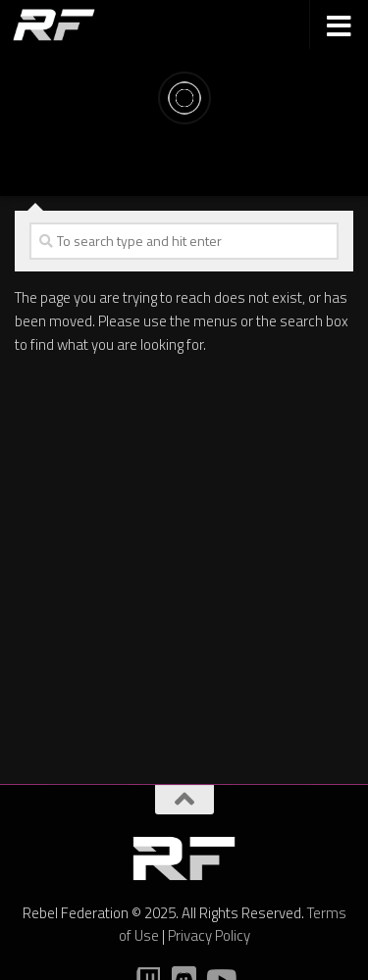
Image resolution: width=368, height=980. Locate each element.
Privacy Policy (209, 935)
